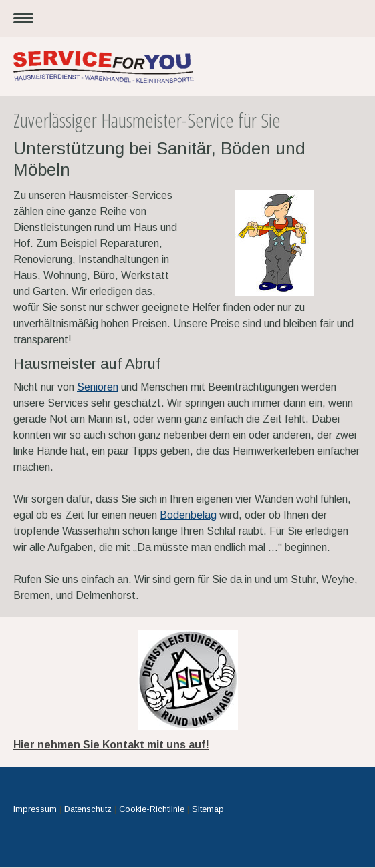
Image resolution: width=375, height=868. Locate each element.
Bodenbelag (188, 515)
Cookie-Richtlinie (152, 809)
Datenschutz (88, 809)
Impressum (35, 809)
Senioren (98, 387)
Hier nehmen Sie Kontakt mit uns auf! (111, 745)
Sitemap (208, 809)
